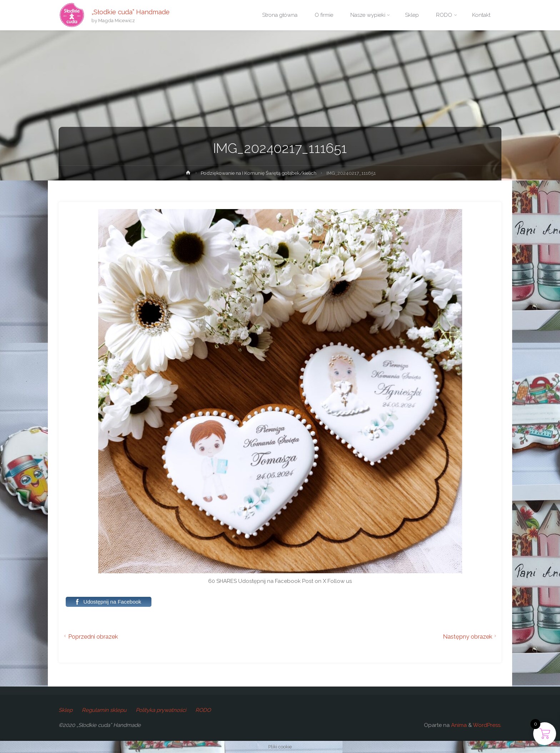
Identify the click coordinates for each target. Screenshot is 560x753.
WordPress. (487, 725)
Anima (458, 725)
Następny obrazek (471, 636)
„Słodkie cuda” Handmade (131, 12)
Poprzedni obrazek (90, 636)
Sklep (66, 710)
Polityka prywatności (161, 710)
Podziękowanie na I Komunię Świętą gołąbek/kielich (259, 173)
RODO (203, 710)
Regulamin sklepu (104, 710)
